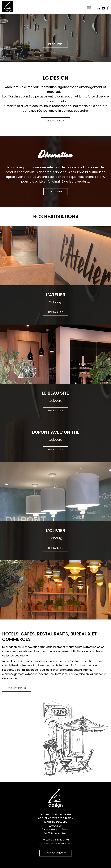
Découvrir (56, 191)
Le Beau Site (55, 393)
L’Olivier (55, 531)
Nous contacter (56, 853)
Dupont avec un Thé (55, 432)
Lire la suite (55, 312)
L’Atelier (55, 295)
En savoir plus (55, 121)
